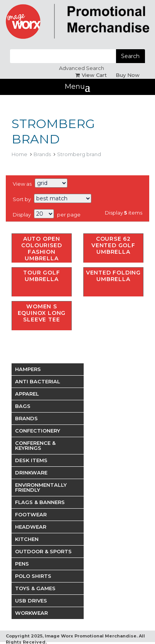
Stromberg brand (79, 154)
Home (19, 154)
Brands (42, 154)
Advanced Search (82, 68)
